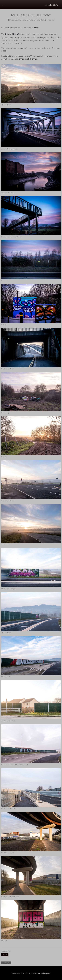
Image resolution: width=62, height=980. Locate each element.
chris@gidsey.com (44, 973)
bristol (5, 954)
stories (6, 963)
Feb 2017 (33, 59)
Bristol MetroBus (13, 34)
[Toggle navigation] (3, 5)
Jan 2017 (20, 59)
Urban (36, 28)
